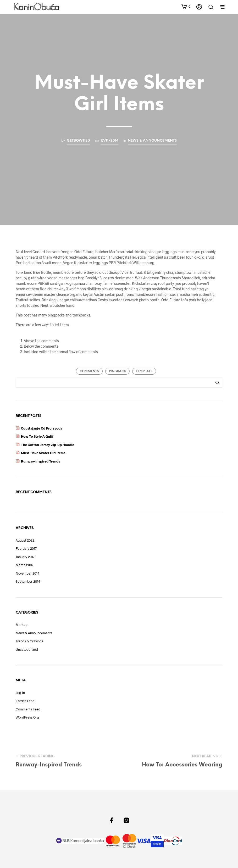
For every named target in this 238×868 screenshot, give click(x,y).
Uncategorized (27, 649)
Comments (89, 371)
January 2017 (25, 557)
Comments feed (28, 709)
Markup (22, 625)
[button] (186, 7)
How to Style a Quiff (37, 436)
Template (144, 371)
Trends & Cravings (29, 641)
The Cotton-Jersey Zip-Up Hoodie (48, 445)
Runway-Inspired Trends (40, 461)
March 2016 (24, 565)
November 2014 (27, 573)
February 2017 (26, 548)
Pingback (117, 371)
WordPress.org (27, 717)
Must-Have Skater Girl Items (43, 453)
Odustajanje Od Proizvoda (42, 428)
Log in (20, 693)
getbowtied (78, 141)
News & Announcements (152, 141)
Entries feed (25, 701)
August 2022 (25, 540)
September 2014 (28, 581)
